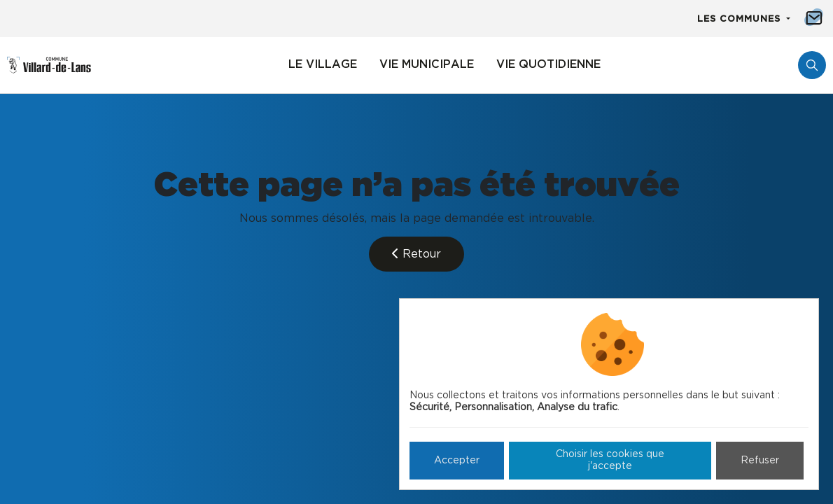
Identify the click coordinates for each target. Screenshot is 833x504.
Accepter (457, 461)
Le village (323, 64)
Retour (416, 254)
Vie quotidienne (548, 64)
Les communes (741, 19)
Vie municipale (427, 64)
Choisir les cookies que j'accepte (610, 460)
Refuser (760, 461)
